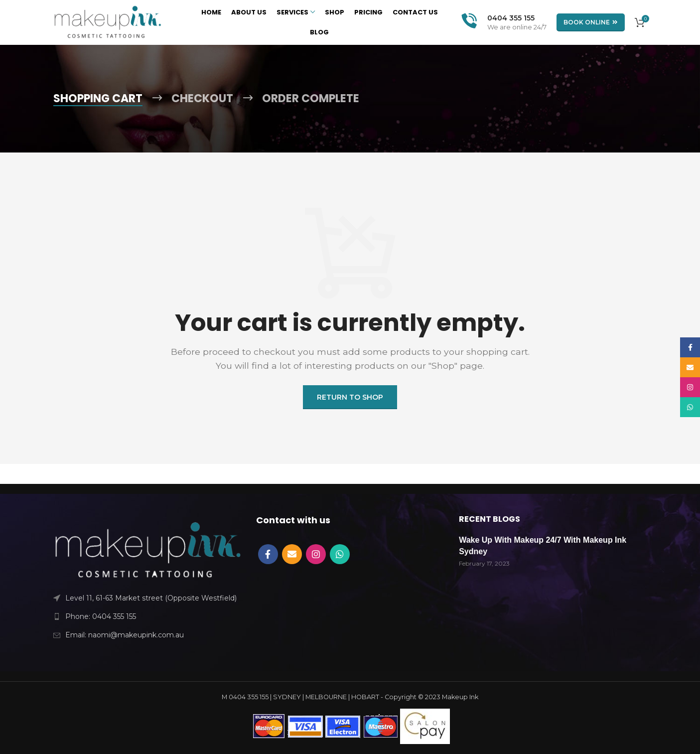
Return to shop (350, 397)
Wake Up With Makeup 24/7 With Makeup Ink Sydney (543, 545)
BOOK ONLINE (591, 22)
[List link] (147, 616)
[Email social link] (292, 554)
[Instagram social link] (316, 554)
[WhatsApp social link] (340, 554)
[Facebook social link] (268, 554)
